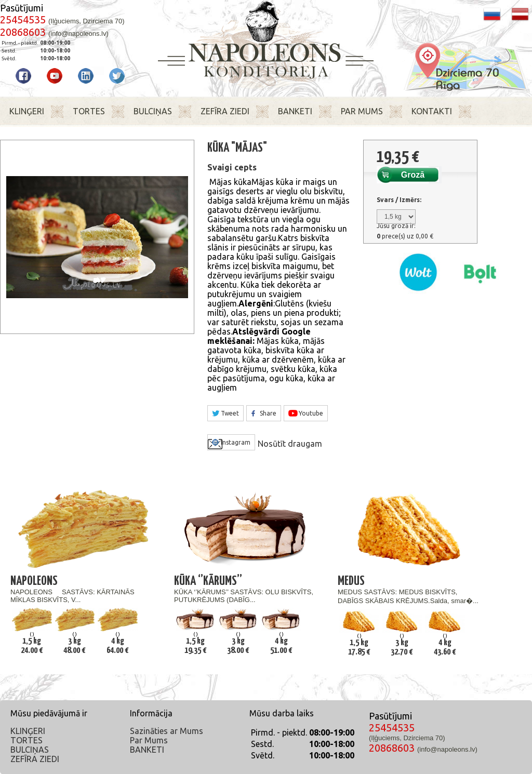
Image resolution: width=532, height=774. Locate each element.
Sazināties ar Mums (167, 731)
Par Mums (149, 740)
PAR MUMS (362, 111)
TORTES (89, 111)
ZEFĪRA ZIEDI (225, 111)
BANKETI (295, 111)
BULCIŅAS (153, 111)
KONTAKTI (432, 111)
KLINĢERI (27, 111)
